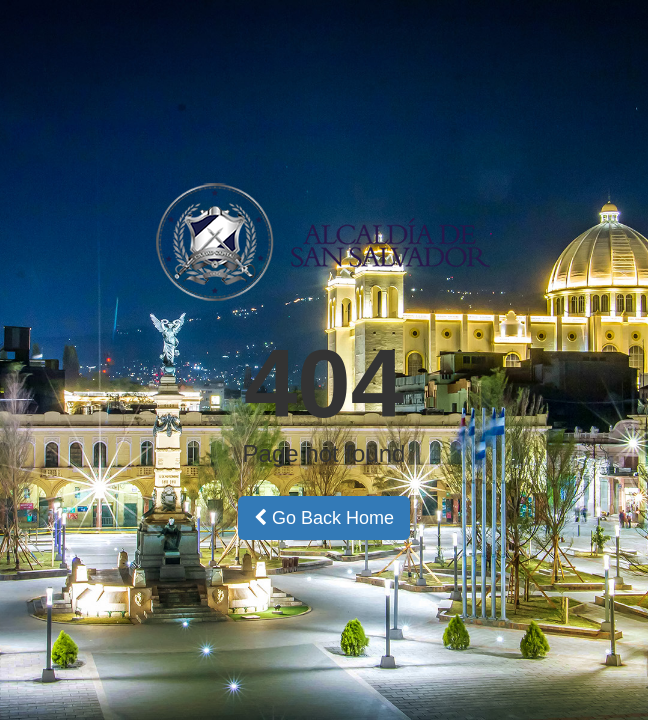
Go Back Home (324, 518)
